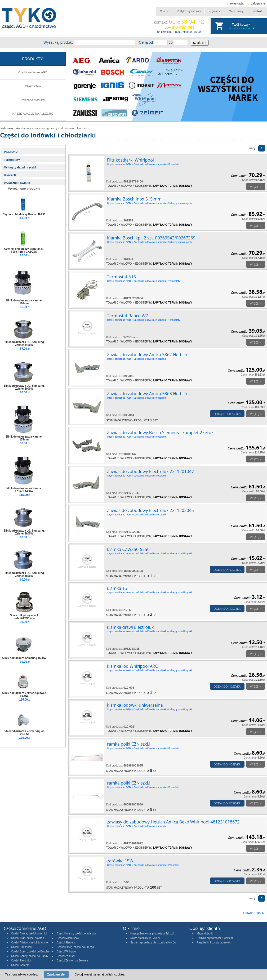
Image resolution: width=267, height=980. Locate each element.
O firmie (165, 11)
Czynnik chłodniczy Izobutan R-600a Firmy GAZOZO (24, 250)
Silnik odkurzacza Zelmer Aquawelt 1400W (24, 694)
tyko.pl (19, 128)
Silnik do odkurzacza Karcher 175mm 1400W (24, 490)
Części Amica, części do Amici (29, 934)
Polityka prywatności (189, 11)
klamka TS (117, 588)
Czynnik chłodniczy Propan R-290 (24, 214)
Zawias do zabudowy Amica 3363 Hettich (147, 394)
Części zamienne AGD (33, 72)
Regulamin (215, 11)
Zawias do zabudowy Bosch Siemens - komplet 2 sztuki (161, 433)
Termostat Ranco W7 (128, 316)
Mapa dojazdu (205, 934)
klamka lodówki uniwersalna (135, 705)
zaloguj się (258, 4)
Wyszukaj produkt (58, 42)
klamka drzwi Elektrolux (130, 627)
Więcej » (256, 187)
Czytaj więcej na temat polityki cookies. (100, 974)
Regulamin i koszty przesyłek (214, 943)
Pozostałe (11, 152)
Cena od (146, 42)
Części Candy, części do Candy (30, 956)
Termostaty (12, 160)
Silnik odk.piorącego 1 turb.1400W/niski (24, 617)
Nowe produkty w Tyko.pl (145, 938)
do (171, 42)
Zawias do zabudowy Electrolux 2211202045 (150, 510)
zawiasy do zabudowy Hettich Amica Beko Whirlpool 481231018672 (173, 822)
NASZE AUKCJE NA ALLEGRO (33, 114)
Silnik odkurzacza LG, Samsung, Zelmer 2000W (24, 387)
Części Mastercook (68, 938)
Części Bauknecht (22, 947)
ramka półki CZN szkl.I (129, 744)
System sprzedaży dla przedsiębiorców (153, 943)
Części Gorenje (20, 965)
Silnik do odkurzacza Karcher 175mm (24, 438)
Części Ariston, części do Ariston (30, 943)
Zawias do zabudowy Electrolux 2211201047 (150, 471)
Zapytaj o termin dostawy (172, 186)
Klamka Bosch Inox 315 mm (134, 199)
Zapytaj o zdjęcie (87, 333)
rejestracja (237, 4)
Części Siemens (66, 943)
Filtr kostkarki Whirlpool (130, 160)
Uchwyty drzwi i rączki (20, 167)
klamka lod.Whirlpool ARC (132, 666)
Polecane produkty (33, 100)
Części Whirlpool (66, 952)
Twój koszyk (241, 24)
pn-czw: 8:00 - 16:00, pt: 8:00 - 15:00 (179, 32)
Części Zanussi (66, 956)
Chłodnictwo (33, 86)
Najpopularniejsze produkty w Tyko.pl (152, 934)
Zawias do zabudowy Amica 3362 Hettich (147, 355)
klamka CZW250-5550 (128, 549)
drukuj (261, 913)
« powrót (248, 913)
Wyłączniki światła (17, 183)
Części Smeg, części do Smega (75, 947)
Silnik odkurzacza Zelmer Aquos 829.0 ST (24, 733)
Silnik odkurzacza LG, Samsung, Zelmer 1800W (24, 574)
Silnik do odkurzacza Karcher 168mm (24, 302)
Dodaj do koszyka (227, 414)
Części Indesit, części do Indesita (76, 934)
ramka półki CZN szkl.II (129, 783)
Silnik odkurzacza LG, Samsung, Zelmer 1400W (24, 344)
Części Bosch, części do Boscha (30, 952)
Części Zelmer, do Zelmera (72, 961)
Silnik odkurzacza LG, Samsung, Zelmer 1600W (24, 532)
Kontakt (257, 11)
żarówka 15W (120, 861)
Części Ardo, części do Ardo (28, 938)
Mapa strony (236, 11)
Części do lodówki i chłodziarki (71, 128)
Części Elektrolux (21, 961)
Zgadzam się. (56, 974)
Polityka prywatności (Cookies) (215, 938)
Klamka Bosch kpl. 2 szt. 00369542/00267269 (151, 238)
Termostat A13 (121, 277)
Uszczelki (11, 175)
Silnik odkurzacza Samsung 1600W (24, 658)
